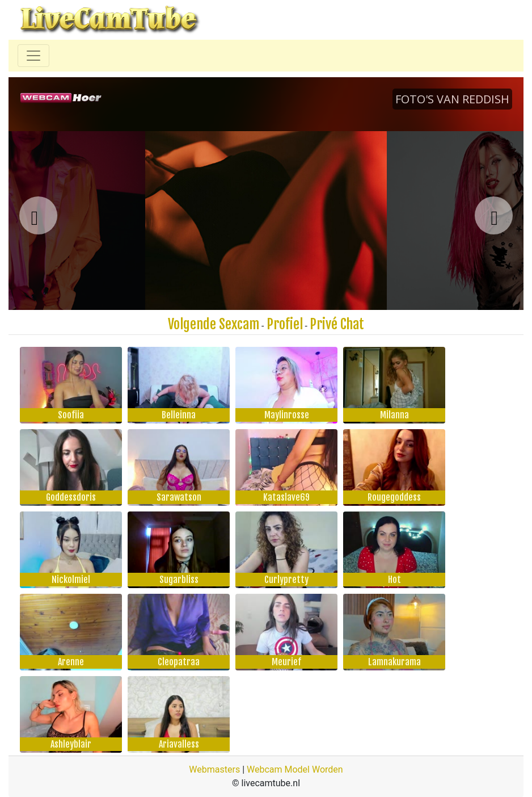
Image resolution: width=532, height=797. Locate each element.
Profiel (285, 324)
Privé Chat (337, 324)
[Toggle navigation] (33, 56)
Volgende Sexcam (214, 324)
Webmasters (214, 769)
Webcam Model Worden (295, 769)
